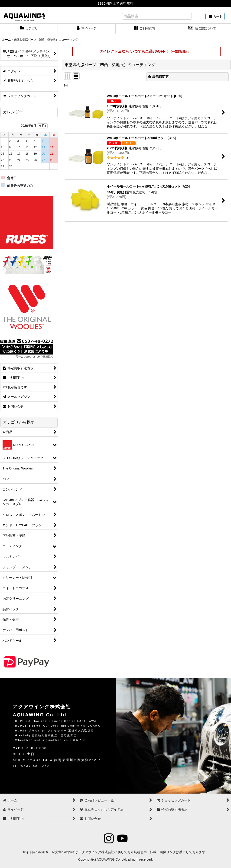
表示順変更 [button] (158, 77)
